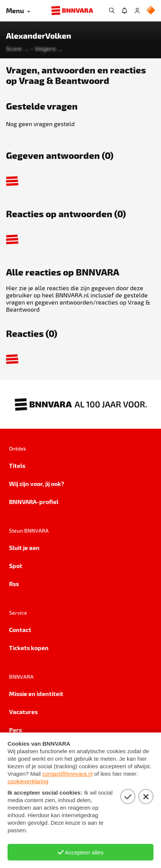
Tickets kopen (29, 648)
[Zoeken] (112, 11)
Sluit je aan (24, 547)
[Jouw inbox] (124, 11)
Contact (20, 630)
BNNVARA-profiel (34, 502)
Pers (15, 730)
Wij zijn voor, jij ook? (37, 483)
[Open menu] (18, 11)
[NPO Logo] (151, 11)
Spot (16, 566)
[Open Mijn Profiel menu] (137, 11)
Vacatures (23, 712)
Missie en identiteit (36, 694)
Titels (17, 465)
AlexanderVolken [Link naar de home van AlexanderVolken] (39, 36)
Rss (14, 584)
